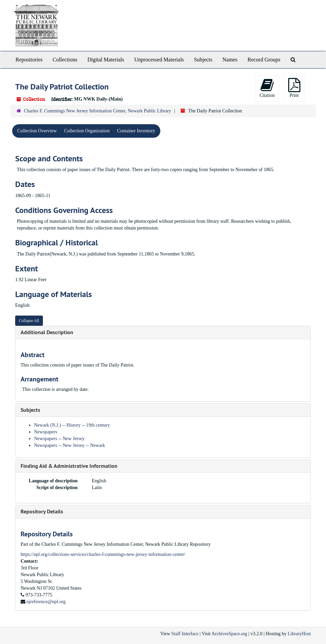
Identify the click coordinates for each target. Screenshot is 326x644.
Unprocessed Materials (159, 60)
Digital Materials (106, 60)
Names (230, 60)
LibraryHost (299, 634)
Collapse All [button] (29, 321)
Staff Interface (185, 634)
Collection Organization (87, 131)
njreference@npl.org (46, 602)
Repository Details (42, 512)
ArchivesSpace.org (229, 634)
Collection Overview (37, 131)
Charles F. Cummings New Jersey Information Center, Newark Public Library (98, 111)
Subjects (203, 60)
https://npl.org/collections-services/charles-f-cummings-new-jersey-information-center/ (103, 554)
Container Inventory (136, 131)
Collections (65, 60)
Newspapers (46, 432)
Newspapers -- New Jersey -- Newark (70, 445)
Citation (267, 88)
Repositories (29, 60)
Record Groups (264, 60)
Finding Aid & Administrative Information (69, 466)
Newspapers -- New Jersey (59, 439)
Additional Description (47, 332)
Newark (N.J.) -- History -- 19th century (72, 425)
